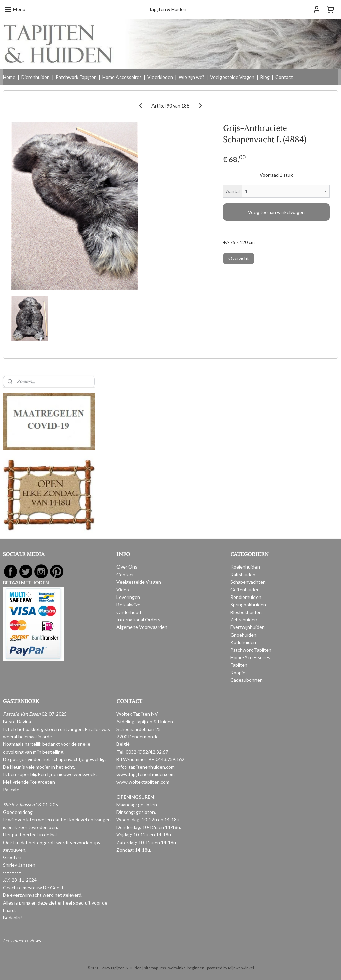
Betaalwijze (128, 604)
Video (123, 590)
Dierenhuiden (36, 77)
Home (9, 77)
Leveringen (128, 597)
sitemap (151, 968)
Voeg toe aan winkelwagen (276, 212)
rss (163, 968)
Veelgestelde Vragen (232, 77)
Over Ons (127, 567)
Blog (265, 77)
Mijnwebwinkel (241, 968)
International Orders (138, 620)
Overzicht (239, 258)
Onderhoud (129, 612)
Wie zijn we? (192, 77)
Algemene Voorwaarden (142, 627)
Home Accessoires (122, 77)
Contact (284, 77)
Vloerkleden (160, 77)
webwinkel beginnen (186, 968)
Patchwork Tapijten (76, 77)
